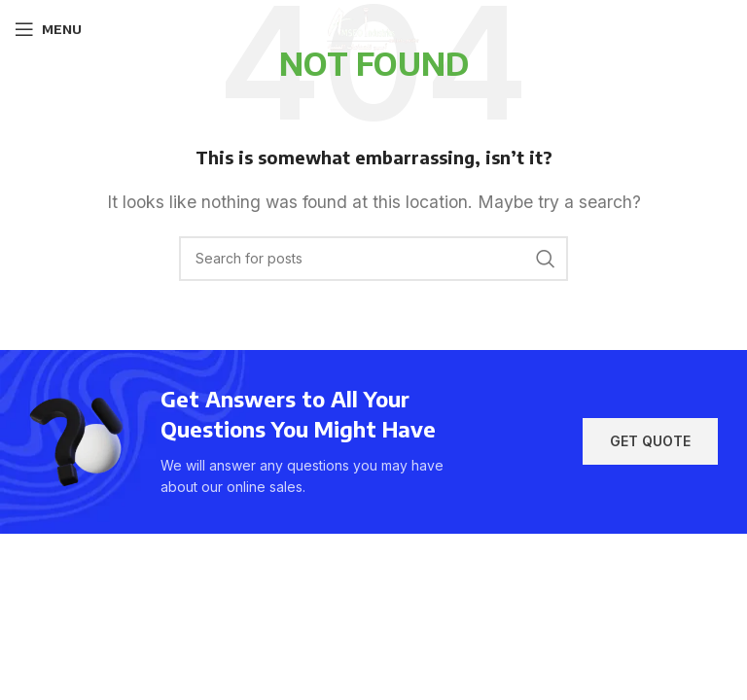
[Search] (373, 259)
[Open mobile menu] (48, 29)
